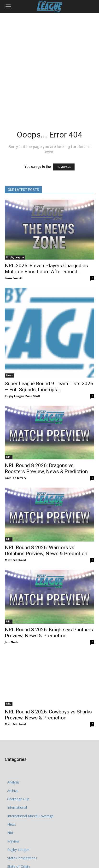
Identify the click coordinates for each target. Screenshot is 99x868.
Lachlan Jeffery (15, 478)
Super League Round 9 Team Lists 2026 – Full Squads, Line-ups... (49, 387)
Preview (13, 832)
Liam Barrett (14, 278)
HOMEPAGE (64, 167)
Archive (13, 781)
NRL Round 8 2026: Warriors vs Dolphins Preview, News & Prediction (46, 551)
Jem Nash (12, 642)
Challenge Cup (18, 789)
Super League (18, 865)
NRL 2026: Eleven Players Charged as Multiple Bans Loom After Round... (46, 269)
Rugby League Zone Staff (22, 396)
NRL (9, 457)
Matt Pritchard (15, 560)
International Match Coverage (30, 806)
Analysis (13, 773)
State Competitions (22, 848)
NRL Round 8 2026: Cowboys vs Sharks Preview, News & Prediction (48, 705)
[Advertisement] (49, 65)
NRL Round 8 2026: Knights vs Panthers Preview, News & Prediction (49, 633)
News (10, 375)
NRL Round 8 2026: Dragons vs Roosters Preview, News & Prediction (46, 468)
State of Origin (18, 857)
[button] (8, 7)
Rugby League (15, 257)
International (17, 798)
